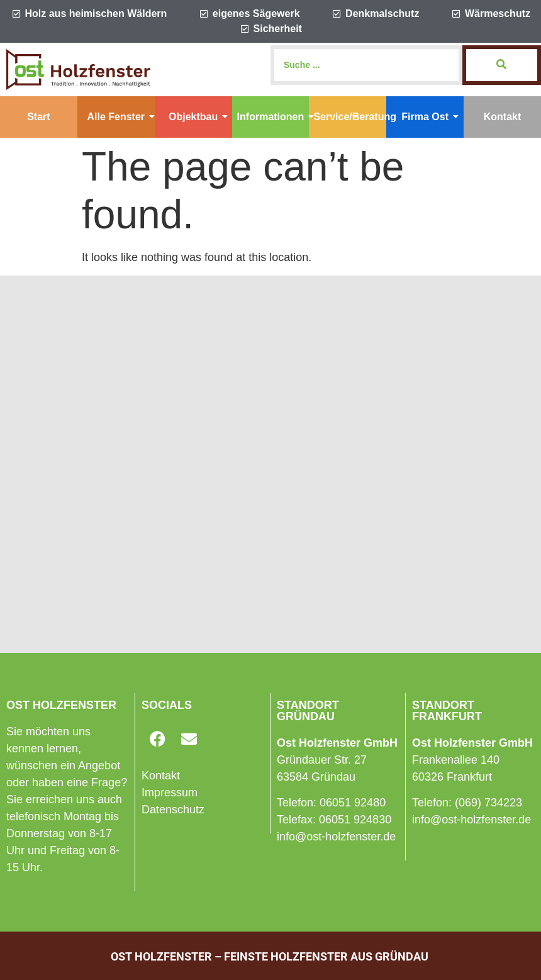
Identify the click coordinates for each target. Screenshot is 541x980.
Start (38, 117)
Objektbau (198, 117)
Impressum (170, 793)
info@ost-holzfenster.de (336, 837)
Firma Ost (430, 117)
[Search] (366, 65)
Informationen (273, 117)
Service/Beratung (350, 117)
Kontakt (503, 117)
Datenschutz (173, 810)
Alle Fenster (120, 117)
